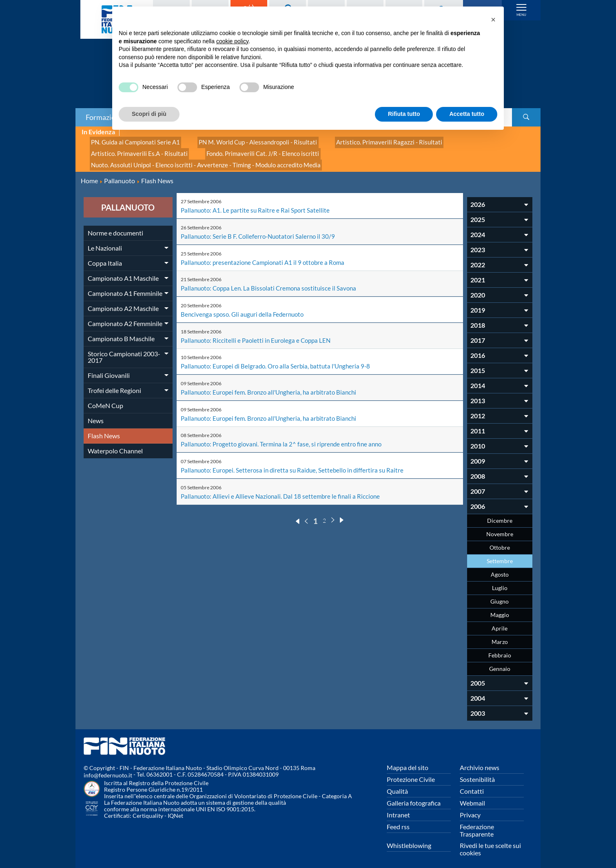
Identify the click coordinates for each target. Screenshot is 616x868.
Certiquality (148, 809)
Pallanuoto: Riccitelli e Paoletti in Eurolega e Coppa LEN (259, 332)
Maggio (500, 608)
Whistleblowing (409, 838)
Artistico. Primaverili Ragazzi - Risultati (371, 141)
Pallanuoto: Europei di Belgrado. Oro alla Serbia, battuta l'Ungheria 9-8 (280, 357)
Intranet (398, 808)
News (96, 414)
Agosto (500, 567)
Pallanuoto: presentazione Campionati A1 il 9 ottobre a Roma (267, 254)
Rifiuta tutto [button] (404, 114)
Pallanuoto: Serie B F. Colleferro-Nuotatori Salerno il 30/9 (261, 229)
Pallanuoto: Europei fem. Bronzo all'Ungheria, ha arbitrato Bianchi (273, 383)
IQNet (175, 809)
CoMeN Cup (105, 398)
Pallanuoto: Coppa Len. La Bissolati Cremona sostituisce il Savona (272, 280)
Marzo (500, 635)
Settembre (500, 554)
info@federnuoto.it (108, 768)
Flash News (104, 429)
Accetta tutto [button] (467, 114)
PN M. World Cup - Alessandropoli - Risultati (248, 141)
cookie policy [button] (232, 41)
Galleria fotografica (414, 796)
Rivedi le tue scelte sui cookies (490, 842)
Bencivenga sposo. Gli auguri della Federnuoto (245, 306)
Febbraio (500, 648)
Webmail (472, 796)
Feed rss (398, 820)
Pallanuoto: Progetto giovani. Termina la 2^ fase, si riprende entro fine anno (285, 434)
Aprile (500, 621)
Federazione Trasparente (477, 823)
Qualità (397, 784)
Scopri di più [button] (149, 114)
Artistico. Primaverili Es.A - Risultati (135, 150)
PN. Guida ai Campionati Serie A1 (132, 141)
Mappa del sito (408, 760)
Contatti (472, 784)
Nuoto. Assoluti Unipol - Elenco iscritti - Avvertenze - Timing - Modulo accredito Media (199, 159)
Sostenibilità (477, 772)
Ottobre (500, 541)
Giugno (500, 594)
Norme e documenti (115, 226)
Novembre (500, 527)
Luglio (500, 581)
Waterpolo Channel (115, 444)
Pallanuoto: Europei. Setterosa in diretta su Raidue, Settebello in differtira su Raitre (296, 460)
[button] (493, 20)
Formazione (104, 117)
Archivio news (480, 760)
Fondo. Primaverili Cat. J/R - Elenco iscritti (251, 150)
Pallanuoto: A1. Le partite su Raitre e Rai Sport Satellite (257, 203)
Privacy (470, 808)
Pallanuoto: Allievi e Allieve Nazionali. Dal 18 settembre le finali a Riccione (284, 486)
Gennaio (500, 662)
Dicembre (500, 514)
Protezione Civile (411, 772)
